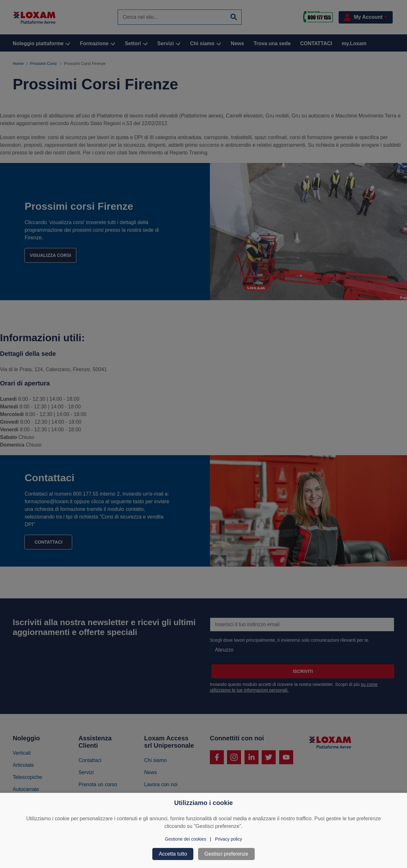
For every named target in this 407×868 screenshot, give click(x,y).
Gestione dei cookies (186, 839)
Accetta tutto (173, 854)
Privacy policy (229, 839)
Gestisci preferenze (226, 854)
